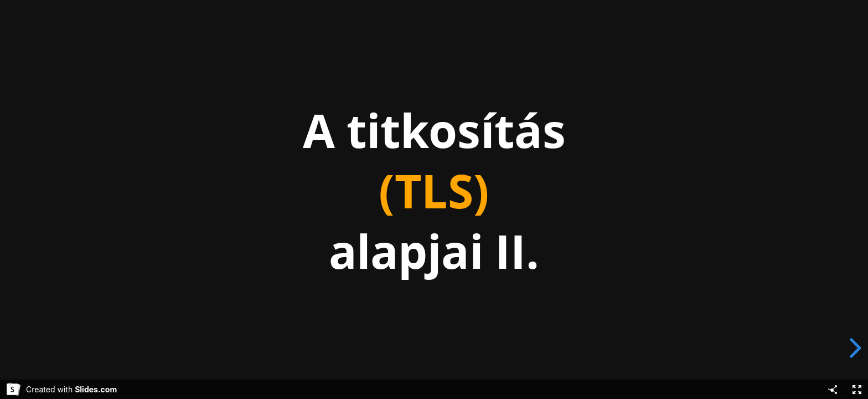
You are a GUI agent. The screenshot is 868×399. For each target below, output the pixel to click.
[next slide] (854, 348)
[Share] (833, 390)
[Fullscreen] (857, 390)
